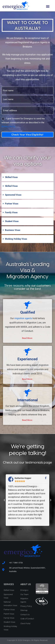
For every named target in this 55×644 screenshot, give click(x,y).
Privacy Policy (8, 127)
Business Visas (13, 230)
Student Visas (12, 221)
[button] (48, 6)
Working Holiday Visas (16, 239)
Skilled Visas (11, 177)
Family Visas (11, 212)
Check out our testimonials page (27, 462)
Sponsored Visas (13, 195)
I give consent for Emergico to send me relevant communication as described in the (23, 123)
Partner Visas (12, 204)
